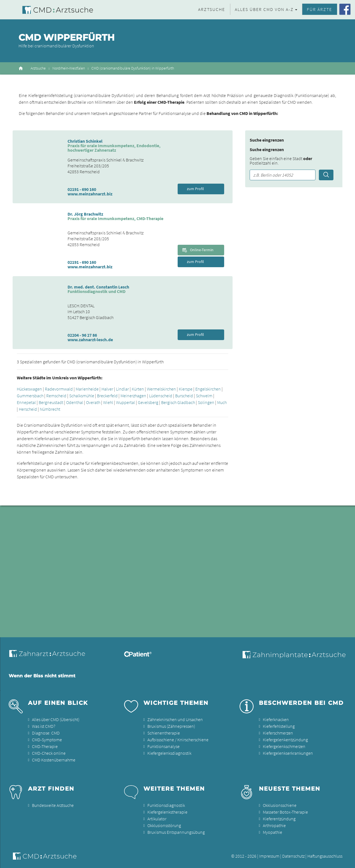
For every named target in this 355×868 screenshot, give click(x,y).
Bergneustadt (51, 402)
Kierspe (186, 389)
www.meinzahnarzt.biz (90, 194)
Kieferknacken (276, 719)
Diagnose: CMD (46, 733)
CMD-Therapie (45, 746)
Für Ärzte (319, 9)
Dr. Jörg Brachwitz (85, 214)
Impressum (269, 856)
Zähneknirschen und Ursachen (175, 719)
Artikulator (157, 819)
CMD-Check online (49, 753)
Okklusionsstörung (164, 825)
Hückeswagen (29, 389)
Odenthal (75, 402)
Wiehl (108, 402)
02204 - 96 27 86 (82, 335)
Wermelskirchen (161, 389)
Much (222, 402)
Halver (107, 389)
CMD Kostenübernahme (54, 760)
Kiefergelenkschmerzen (284, 746)
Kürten (138, 389)
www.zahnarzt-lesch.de (90, 340)
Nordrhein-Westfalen (69, 68)
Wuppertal (126, 402)
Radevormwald (59, 389)
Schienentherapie (164, 733)
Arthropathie (274, 825)
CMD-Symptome (47, 740)
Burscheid (184, 396)
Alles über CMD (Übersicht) (56, 719)
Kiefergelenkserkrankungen (288, 753)
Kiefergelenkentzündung (285, 740)
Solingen (206, 402)
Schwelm (204, 396)
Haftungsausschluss (325, 856)
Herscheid (28, 409)
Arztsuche (212, 9)
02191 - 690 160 (82, 189)
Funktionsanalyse (163, 746)
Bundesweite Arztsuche (53, 805)
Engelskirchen (208, 389)
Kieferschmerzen (278, 733)
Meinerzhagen (133, 396)
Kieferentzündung (279, 819)
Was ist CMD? (44, 726)
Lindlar (122, 389)
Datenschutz (293, 856)
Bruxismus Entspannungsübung (176, 832)
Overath (93, 402)
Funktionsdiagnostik (166, 805)
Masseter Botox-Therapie (285, 812)
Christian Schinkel (85, 141)
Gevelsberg (148, 402)
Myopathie (272, 832)
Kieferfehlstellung (279, 726)
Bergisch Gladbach (178, 402)
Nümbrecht (50, 409)
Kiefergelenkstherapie (167, 812)
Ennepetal (26, 402)
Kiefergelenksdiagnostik (169, 753)
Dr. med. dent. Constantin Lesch (98, 287)
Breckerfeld (107, 396)
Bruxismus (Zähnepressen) (171, 726)
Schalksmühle (82, 396)
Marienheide (87, 389)
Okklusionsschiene (280, 805)
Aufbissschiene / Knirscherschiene (178, 740)
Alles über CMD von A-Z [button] (264, 9)
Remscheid (56, 396)
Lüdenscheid (161, 396)
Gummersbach (30, 396)
